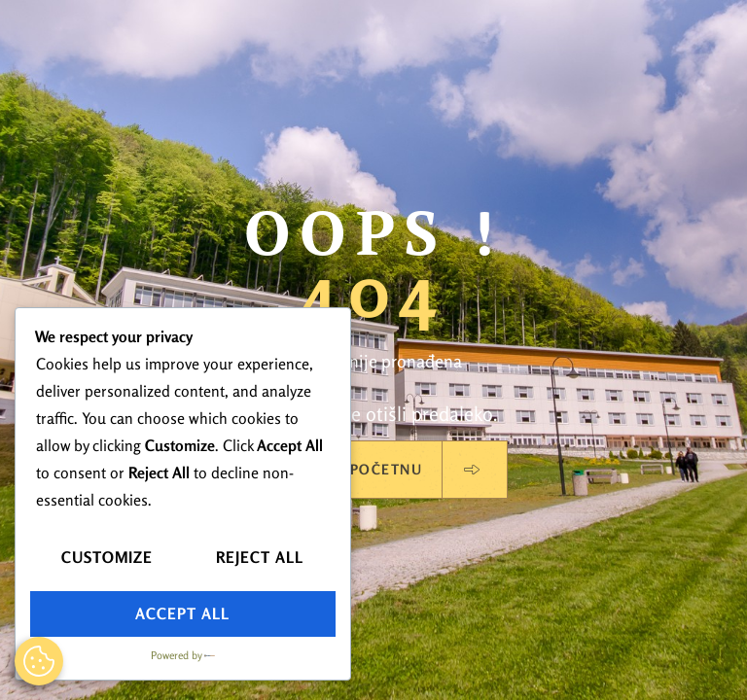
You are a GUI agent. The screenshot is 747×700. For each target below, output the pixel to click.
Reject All (260, 557)
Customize (107, 557)
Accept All (182, 613)
